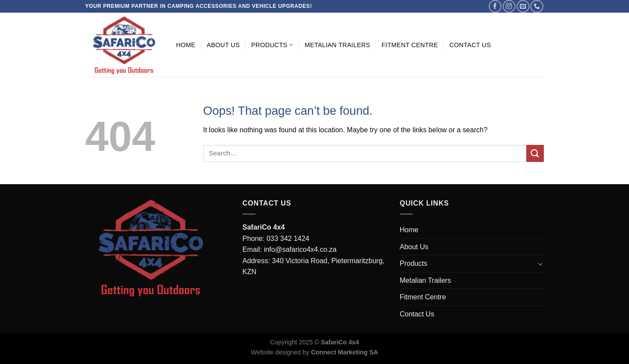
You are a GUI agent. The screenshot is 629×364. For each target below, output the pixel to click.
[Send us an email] (523, 6)
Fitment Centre (410, 45)
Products (272, 45)
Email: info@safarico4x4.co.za (289, 249)
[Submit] (535, 153)
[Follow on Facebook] (495, 6)
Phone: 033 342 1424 (276, 239)
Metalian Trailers (337, 45)
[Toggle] (540, 264)
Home (186, 45)
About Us (223, 45)
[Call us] (537, 6)
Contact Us (470, 45)
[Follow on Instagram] (509, 6)
